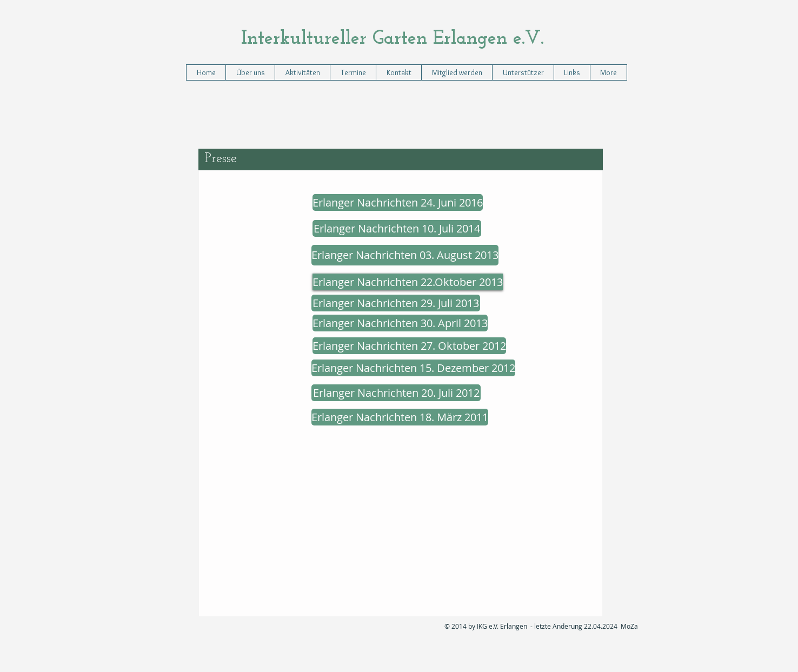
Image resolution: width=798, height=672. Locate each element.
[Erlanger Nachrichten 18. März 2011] (400, 417)
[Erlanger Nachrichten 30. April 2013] (400, 323)
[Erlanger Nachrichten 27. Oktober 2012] (409, 346)
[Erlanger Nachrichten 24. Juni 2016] (398, 202)
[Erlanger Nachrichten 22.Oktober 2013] (408, 282)
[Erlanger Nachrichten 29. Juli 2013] (396, 303)
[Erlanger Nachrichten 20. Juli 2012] (396, 393)
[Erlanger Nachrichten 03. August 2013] (405, 255)
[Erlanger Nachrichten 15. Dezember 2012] (413, 368)
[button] (302, 72)
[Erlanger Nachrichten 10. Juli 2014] (397, 228)
